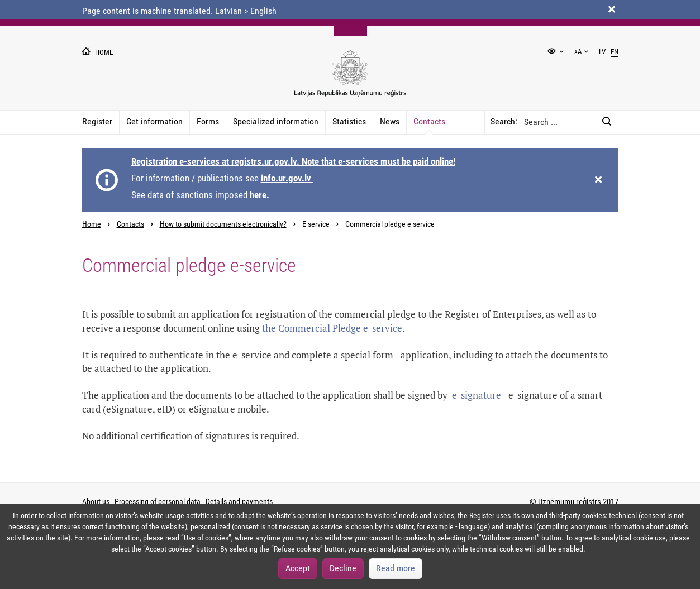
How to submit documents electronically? (223, 224)
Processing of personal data (158, 501)
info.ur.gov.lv (287, 178)
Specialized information (276, 121)
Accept (298, 568)
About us (96, 501)
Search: (504, 121)
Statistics (349, 121)
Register (97, 121)
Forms (208, 121)
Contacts (429, 121)
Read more (396, 568)
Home (92, 224)
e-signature (475, 395)
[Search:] (607, 122)
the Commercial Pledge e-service (332, 328)
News (390, 121)
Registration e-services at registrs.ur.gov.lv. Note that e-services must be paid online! (293, 161)
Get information (154, 121)
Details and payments (239, 501)
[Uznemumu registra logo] (350, 79)
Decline (343, 568)
